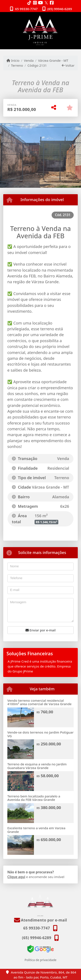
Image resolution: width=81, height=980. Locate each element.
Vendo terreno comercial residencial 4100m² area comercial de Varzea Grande (39, 702)
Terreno (17, 65)
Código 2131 (37, 65)
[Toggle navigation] (69, 18)
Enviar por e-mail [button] (41, 630)
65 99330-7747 (26, 9)
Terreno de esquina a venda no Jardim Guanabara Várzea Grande (37, 766)
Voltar (68, 65)
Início (13, 60)
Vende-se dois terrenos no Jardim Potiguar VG (40, 734)
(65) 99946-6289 (60, 9)
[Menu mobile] (40, 31)
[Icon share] (29, 3)
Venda (29, 60)
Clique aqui (16, 877)
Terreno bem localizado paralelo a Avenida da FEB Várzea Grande (34, 798)
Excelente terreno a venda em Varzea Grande (36, 830)
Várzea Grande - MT (53, 60)
